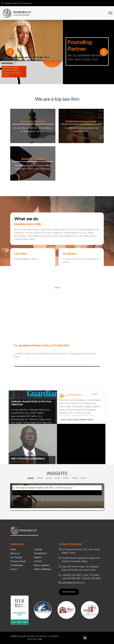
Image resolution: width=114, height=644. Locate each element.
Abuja (7, 3)
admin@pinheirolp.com (73, 583)
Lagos (14, 3)
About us (15, 553)
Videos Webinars (43, 569)
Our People (16, 557)
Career (14, 569)
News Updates (42, 565)
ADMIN (14, 636)
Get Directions (69, 592)
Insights (38, 557)
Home (13, 550)
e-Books (38, 550)
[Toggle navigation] (110, 13)
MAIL (40, 639)
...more (94, 394)
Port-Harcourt (25, 3)
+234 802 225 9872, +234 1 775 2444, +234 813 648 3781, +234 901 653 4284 (81, 577)
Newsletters (40, 553)
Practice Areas (18, 561)
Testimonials (17, 565)
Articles (38, 561)
